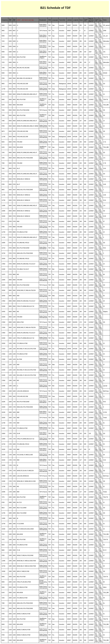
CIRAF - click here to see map (25, 20)
